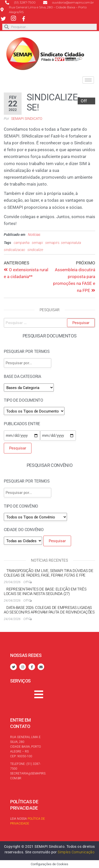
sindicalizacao (14, 250)
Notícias (34, 235)
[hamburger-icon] (88, 80)
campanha (22, 243)
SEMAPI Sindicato (27, 119)
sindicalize (35, 250)
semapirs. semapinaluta (63, 243)
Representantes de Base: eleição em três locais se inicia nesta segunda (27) (45, 591)
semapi (37, 243)
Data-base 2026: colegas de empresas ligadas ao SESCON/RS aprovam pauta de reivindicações (49, 610)
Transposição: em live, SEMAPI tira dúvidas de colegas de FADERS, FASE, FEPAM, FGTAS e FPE (49, 573)
